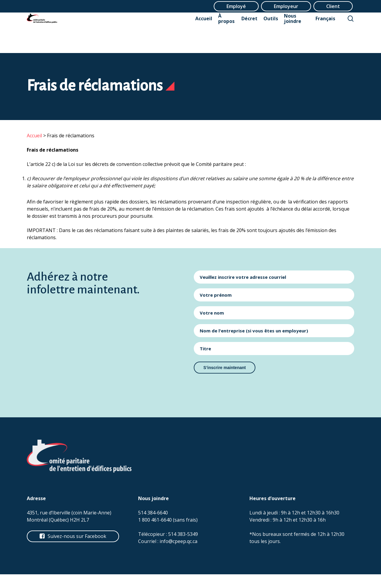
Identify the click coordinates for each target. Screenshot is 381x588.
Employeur (286, 6)
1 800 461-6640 (155, 520)
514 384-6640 (153, 513)
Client (333, 6)
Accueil (34, 136)
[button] (77, 536)
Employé (236, 6)
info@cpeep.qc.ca (178, 541)
